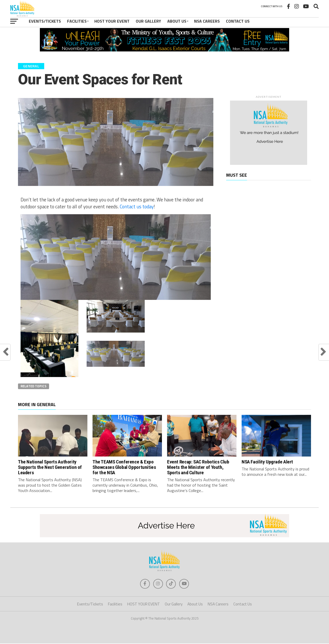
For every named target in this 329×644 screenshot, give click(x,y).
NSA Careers (207, 21)
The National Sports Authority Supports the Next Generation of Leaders (50, 467)
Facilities (77, 21)
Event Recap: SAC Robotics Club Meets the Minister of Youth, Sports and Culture (198, 467)
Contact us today (137, 207)
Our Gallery (148, 21)
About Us (177, 21)
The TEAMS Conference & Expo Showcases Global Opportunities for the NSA (124, 467)
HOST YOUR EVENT (112, 21)
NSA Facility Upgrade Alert (267, 462)
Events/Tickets (45, 21)
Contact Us (238, 21)
